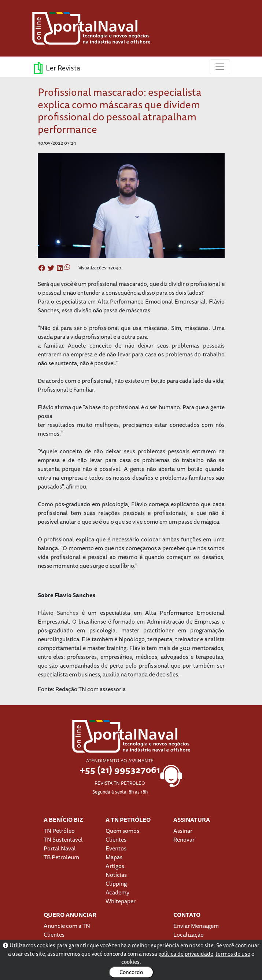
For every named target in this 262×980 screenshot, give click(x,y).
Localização (189, 934)
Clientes (116, 839)
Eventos (116, 848)
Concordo (131, 972)
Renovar (184, 839)
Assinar (183, 831)
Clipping (116, 883)
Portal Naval (60, 848)
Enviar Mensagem (196, 926)
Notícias (116, 875)
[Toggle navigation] (220, 67)
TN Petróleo (59, 831)
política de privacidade (186, 954)
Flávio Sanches (58, 613)
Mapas (114, 857)
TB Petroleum (61, 857)
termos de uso (233, 954)
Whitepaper (121, 901)
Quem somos (122, 831)
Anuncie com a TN (67, 926)
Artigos (115, 866)
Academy (117, 892)
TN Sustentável (63, 839)
